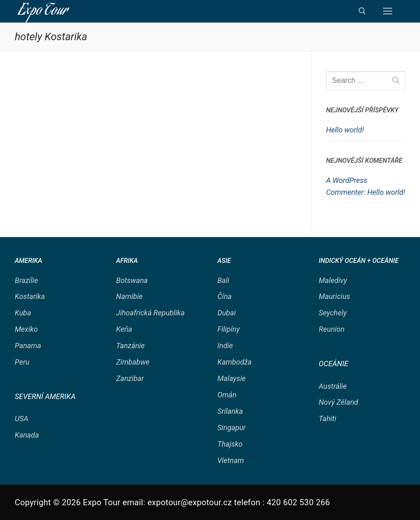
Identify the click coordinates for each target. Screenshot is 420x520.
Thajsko (230, 444)
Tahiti (328, 419)
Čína (225, 296)
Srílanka (230, 411)
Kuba (23, 313)
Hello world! (345, 130)
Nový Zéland (338, 402)
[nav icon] (387, 11)
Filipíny (228, 329)
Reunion (332, 329)
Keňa (124, 329)
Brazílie (26, 280)
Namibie (129, 296)
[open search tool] (362, 11)
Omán (227, 395)
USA (22, 419)
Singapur (232, 428)
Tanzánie (130, 346)
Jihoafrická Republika (150, 313)
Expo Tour (43, 11)
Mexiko (26, 329)
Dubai (227, 313)
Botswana (132, 280)
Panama (28, 346)
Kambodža (235, 362)
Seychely (333, 313)
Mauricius (334, 296)
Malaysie (232, 378)
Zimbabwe (133, 362)
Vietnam (231, 460)
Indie (225, 346)
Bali (223, 280)
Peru (22, 362)
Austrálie (333, 386)
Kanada (27, 435)
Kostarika (30, 296)
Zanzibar (130, 378)
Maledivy (333, 280)
